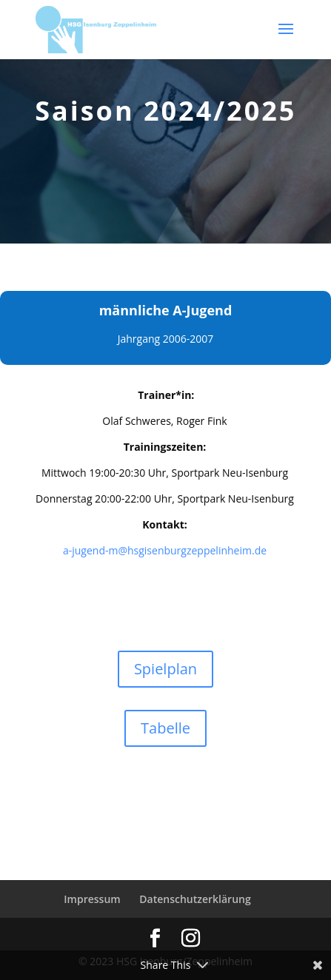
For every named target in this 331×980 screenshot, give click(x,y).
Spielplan (165, 669)
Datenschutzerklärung (195, 899)
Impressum (92, 899)
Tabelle (165, 728)
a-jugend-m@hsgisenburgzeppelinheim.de (165, 550)
